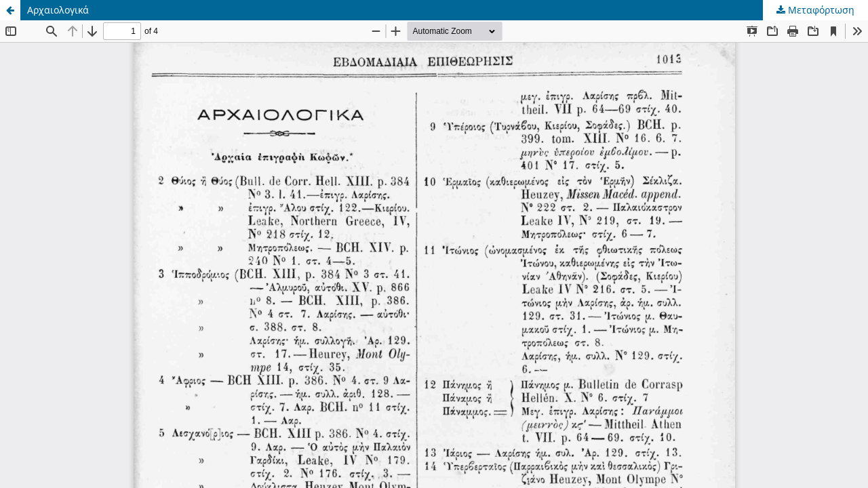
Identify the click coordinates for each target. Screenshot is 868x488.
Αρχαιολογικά (58, 10)
